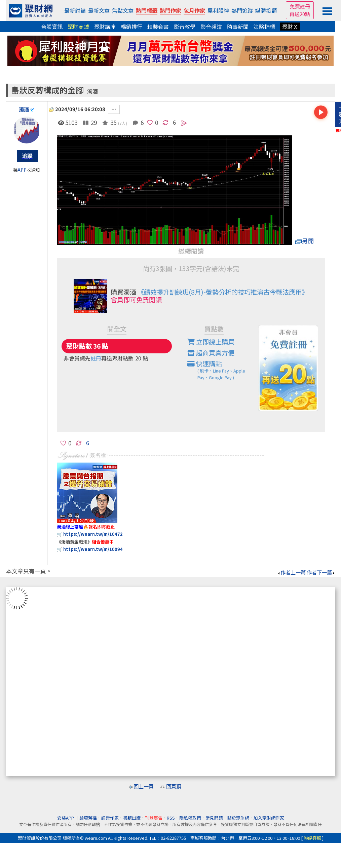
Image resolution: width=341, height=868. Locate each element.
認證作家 (110, 818)
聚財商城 (78, 27)
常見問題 (214, 818)
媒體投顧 (266, 10)
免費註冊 (300, 6)
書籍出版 (132, 818)
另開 (305, 241)
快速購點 (219, 370)
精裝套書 (158, 27)
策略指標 (264, 27)
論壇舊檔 (88, 818)
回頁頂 (174, 786)
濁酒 (92, 91)
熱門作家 (170, 10)
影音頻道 (211, 27)
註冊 (96, 358)
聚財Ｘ (290, 27)
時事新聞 (238, 27)
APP (22, 170)
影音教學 (185, 27)
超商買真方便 (211, 353)
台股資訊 (52, 27)
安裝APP (66, 818)
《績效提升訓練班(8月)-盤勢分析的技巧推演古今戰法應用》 (223, 292)
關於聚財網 (238, 818)
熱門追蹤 (242, 10)
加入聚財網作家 (269, 818)
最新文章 (99, 10)
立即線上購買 (211, 342)
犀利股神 (218, 10)
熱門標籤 (147, 10)
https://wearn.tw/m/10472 (93, 534)
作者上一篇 (291, 572)
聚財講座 (105, 27)
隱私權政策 (190, 818)
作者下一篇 (321, 572)
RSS (171, 818)
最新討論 (75, 10)
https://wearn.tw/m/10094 (93, 549)
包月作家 (194, 10)
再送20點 (300, 14)
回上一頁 (144, 786)
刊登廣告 (154, 818)
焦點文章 (123, 10)
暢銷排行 (131, 27)
